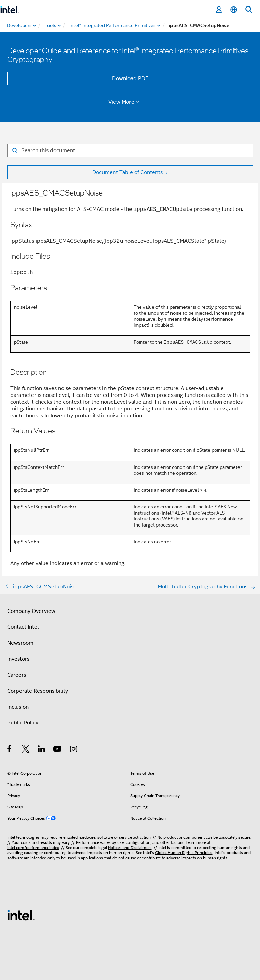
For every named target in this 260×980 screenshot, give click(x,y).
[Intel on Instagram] (74, 750)
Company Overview (31, 611)
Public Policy (23, 723)
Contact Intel (23, 627)
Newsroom (20, 643)
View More (125, 102)
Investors (18, 659)
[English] (234, 10)
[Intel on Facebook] (10, 750)
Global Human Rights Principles (184, 853)
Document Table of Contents (127, 172)
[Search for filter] (130, 150)
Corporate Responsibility (38, 691)
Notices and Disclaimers (130, 847)
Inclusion (18, 707)
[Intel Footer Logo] (21, 915)
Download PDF (130, 78)
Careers (17, 675)
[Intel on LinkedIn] (42, 750)
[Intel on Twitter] (26, 750)
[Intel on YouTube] (58, 750)
